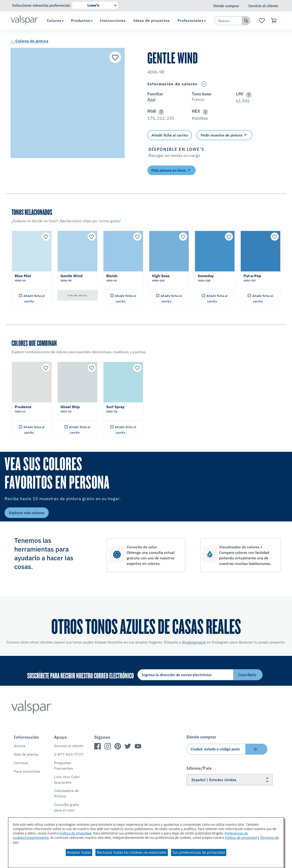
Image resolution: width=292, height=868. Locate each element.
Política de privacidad (75, 833)
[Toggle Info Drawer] (204, 84)
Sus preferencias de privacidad (199, 852)
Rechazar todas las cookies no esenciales (132, 852)
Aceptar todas (79, 852)
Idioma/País (199, 768)
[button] (248, 95)
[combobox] (228, 21)
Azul (151, 99)
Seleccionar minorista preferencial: (41, 5)
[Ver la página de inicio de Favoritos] (262, 21)
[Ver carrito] (274, 21)
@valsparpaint (194, 642)
